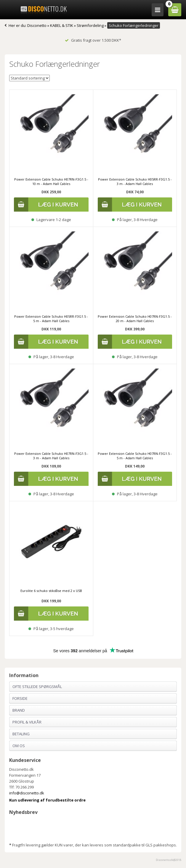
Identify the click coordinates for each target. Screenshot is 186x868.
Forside (20, 698)
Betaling (21, 734)
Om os (19, 746)
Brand (19, 710)
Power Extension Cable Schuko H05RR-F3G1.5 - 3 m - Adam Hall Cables (135, 181)
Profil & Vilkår (27, 722)
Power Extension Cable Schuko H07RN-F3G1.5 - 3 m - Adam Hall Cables (51, 456)
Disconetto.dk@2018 (169, 860)
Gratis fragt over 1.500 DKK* (93, 40)
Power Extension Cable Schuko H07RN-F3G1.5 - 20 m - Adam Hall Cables (135, 319)
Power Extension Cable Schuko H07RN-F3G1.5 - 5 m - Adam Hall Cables (135, 456)
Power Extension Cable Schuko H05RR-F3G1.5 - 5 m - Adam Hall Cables (51, 319)
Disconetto (37, 25)
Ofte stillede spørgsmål (37, 687)
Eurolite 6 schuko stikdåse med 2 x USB (51, 591)
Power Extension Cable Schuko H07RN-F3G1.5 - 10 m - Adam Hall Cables (51, 181)
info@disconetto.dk (27, 793)
